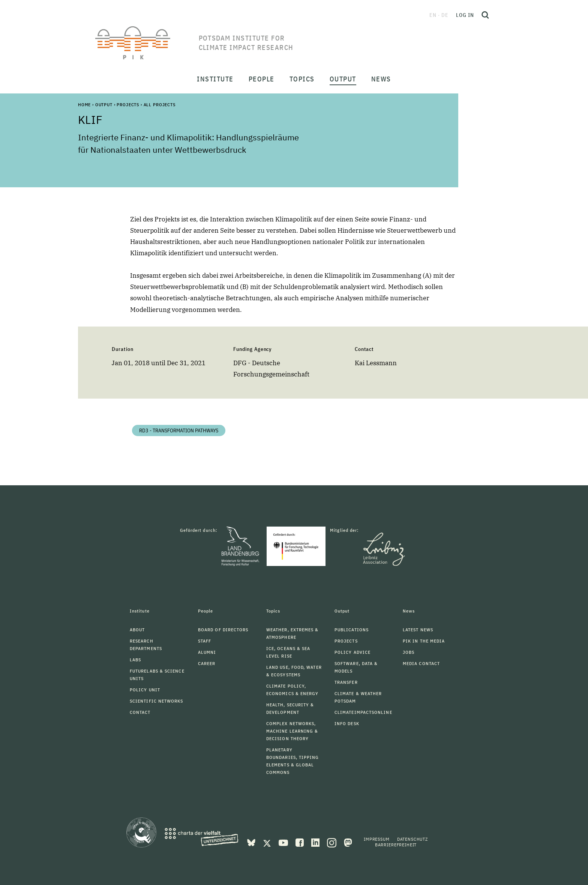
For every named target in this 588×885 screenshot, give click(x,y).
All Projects (160, 105)
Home (84, 105)
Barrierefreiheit (396, 845)
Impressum (377, 839)
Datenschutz (412, 839)
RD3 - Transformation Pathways (179, 430)
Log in (465, 15)
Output (104, 105)
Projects (128, 105)
